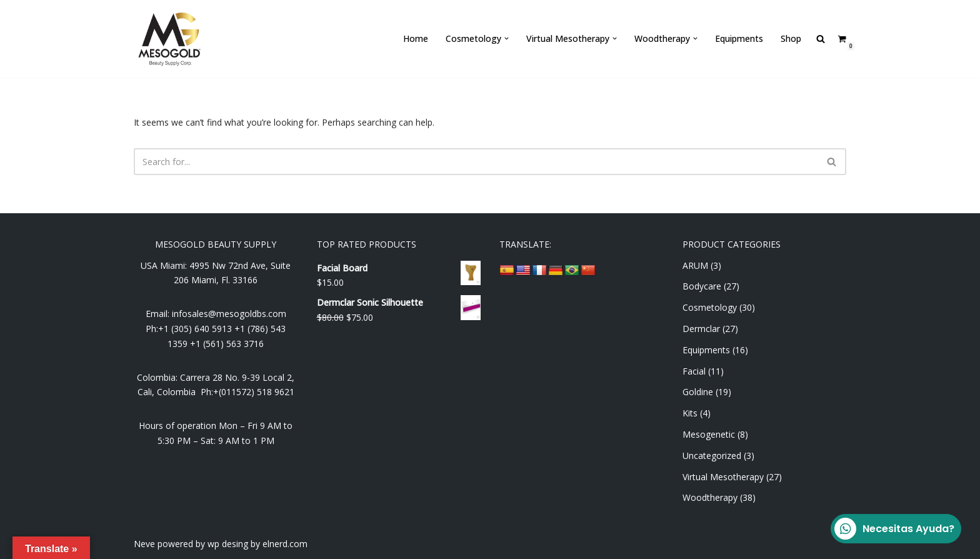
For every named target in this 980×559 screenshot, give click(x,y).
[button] (507, 38)
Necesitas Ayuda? (894, 529)
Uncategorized (712, 456)
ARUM (695, 265)
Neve (144, 544)
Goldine (698, 392)
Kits (690, 413)
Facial (694, 371)
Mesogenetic (709, 434)
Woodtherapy (710, 497)
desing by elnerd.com (265, 544)
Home (416, 38)
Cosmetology (710, 307)
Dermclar (701, 329)
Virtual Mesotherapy (723, 477)
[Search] (476, 162)
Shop (791, 38)
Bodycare (702, 286)
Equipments (739, 38)
